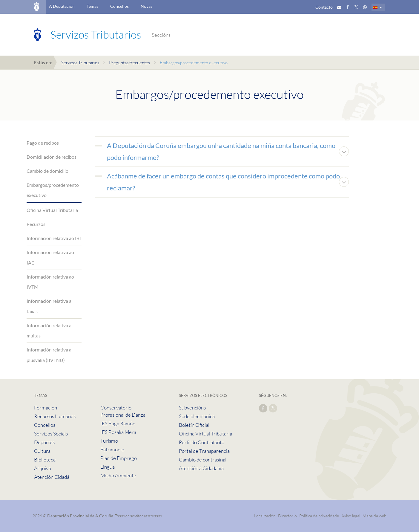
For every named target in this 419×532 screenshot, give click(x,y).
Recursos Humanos (55, 416)
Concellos (119, 6)
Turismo (109, 441)
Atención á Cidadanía (201, 468)
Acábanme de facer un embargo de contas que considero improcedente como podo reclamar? (223, 182)
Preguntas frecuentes (129, 63)
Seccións (161, 35)
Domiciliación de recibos (52, 157)
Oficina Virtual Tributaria (52, 210)
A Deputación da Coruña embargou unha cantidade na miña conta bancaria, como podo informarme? (221, 151)
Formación (46, 408)
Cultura (42, 451)
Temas (92, 6)
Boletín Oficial (194, 425)
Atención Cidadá (52, 477)
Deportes (44, 442)
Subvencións (192, 408)
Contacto (324, 7)
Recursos (36, 224)
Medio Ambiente (118, 475)
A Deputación (62, 6)
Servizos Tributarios (80, 63)
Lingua (108, 467)
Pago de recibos (43, 143)
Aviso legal (351, 516)
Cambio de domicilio (47, 171)
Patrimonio (112, 449)
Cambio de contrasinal (203, 460)
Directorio (287, 516)
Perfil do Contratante (202, 442)
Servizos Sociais (51, 434)
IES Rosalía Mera (118, 432)
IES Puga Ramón (118, 423)
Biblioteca (45, 460)
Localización (265, 516)
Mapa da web (375, 516)
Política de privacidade (320, 516)
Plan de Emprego (119, 458)
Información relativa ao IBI (54, 238)
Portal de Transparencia (204, 451)
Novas (146, 6)
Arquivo (43, 468)
